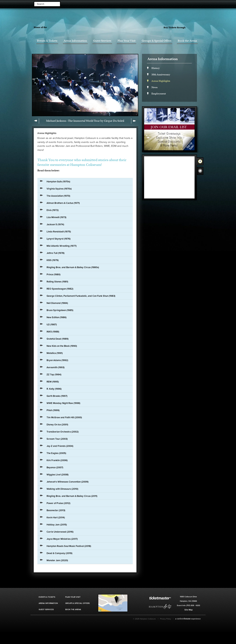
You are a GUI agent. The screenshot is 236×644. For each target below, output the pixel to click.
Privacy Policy (166, 619)
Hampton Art (160, 607)
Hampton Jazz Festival (64, 27)
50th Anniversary (161, 74)
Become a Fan (183, 4)
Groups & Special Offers (157, 41)
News (154, 87)
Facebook (201, 162)
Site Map (189, 610)
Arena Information (75, 41)
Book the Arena (187, 41)
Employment (159, 94)
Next (134, 121)
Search (57, 4)
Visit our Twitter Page (194, 4)
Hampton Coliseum (120, 25)
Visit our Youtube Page (204, 4)
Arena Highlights (161, 81)
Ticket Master (197, 28)
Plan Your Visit (127, 41)
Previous (36, 121)
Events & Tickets (47, 41)
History (156, 68)
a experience (188, 619)
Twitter (201, 172)
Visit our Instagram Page (199, 4)
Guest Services (102, 41)
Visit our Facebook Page (189, 4)
